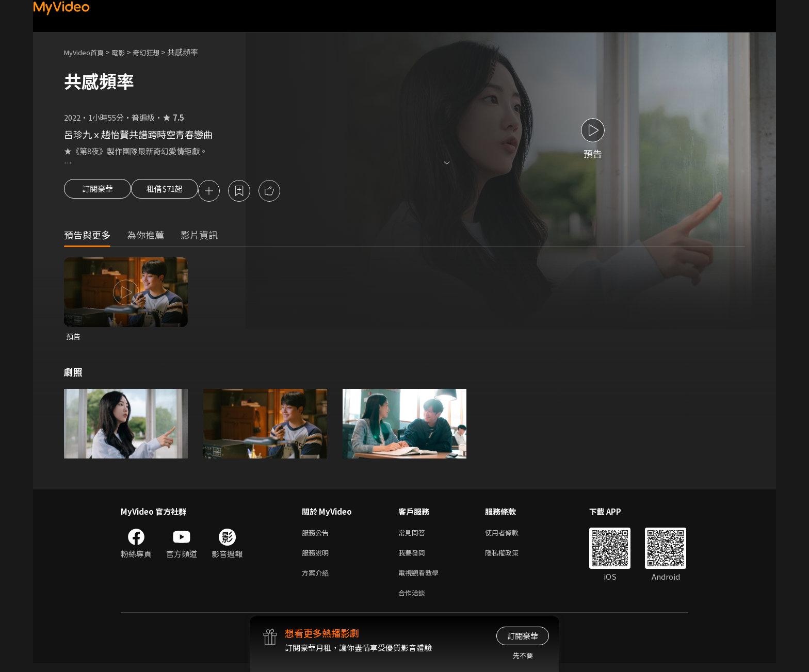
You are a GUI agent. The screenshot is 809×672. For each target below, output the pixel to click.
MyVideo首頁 (87, 52)
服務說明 (317, 557)
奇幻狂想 (157, 52)
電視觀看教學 (422, 579)
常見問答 (414, 536)
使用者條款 (511, 536)
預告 (74, 338)
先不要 (523, 655)
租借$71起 (174, 192)
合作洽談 (414, 601)
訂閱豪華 (98, 192)
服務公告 (317, 536)
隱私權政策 (511, 557)
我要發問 (414, 557)
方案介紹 (317, 579)
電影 (126, 52)
